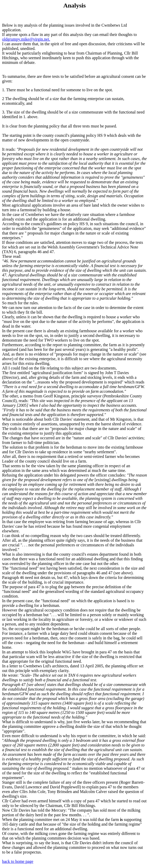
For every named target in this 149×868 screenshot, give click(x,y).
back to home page (18, 861)
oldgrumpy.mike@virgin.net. (26, 39)
